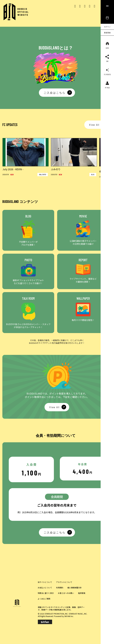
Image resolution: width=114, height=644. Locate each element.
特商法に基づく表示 (46, 593)
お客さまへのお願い (66, 593)
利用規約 (60, 588)
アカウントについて (64, 582)
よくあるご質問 (44, 599)
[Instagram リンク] (80, 6)
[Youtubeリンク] (90, 6)
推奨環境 (82, 593)
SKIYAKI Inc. (69, 616)
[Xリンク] (75, 6)
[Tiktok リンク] (85, 6)
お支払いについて (45, 588)
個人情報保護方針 (75, 588)
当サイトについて (45, 582)
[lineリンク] (94, 6)
